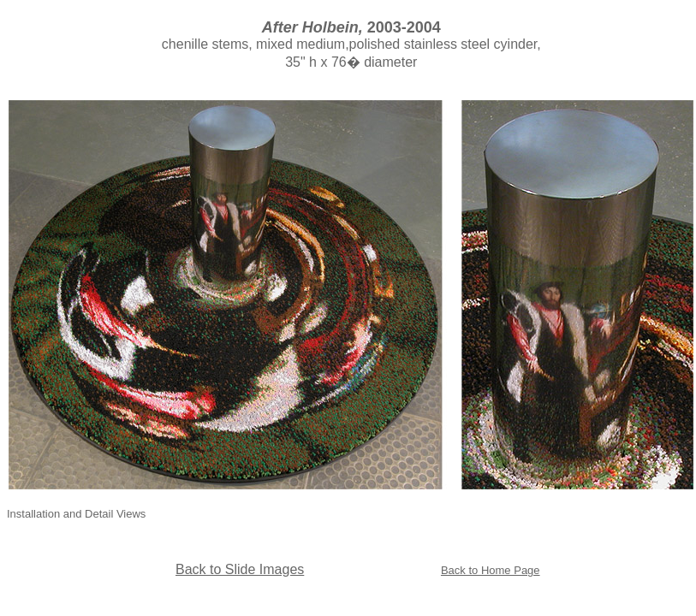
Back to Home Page (491, 570)
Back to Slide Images (240, 569)
